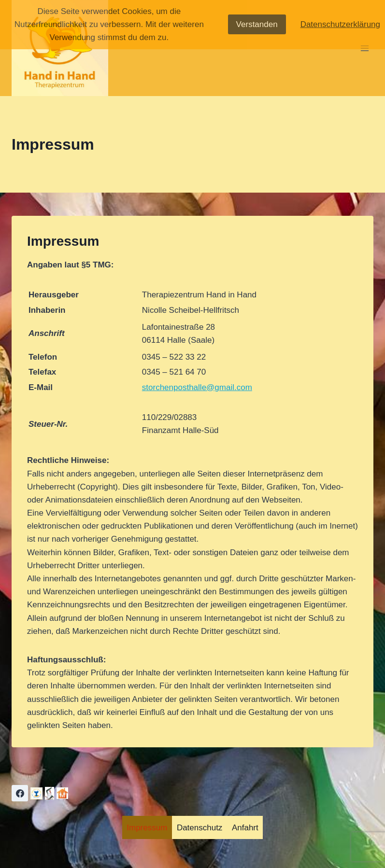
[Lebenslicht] (36, 793)
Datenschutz (200, 828)
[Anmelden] (62, 793)
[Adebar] (50, 793)
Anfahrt (245, 828)
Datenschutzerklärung (340, 24)
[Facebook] (20, 793)
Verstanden (257, 24)
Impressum (147, 828)
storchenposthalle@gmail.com (197, 387)
